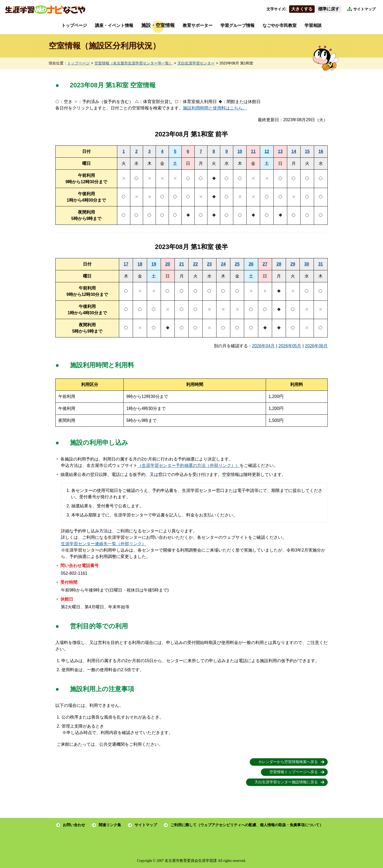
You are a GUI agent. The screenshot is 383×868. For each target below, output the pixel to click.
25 (237, 264)
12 (267, 151)
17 (126, 264)
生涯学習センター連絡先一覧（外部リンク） (103, 544)
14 (294, 151)
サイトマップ (364, 9)
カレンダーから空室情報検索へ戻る (288, 762)
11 (253, 151)
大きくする (302, 9)
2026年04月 (263, 346)
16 (321, 151)
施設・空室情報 (158, 25)
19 (154, 264)
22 (195, 264)
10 (240, 151)
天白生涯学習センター (196, 63)
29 (293, 264)
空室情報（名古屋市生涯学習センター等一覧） (134, 63)
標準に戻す (329, 9)
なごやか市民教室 (280, 25)
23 (209, 264)
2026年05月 (290, 346)
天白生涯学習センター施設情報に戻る (286, 782)
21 (182, 264)
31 (320, 264)
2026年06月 (316, 346)
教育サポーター (198, 25)
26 (251, 264)
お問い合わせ (74, 825)
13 (280, 151)
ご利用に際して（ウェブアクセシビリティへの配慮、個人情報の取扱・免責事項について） (247, 825)
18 (140, 264)
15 (307, 151)
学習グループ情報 (238, 25)
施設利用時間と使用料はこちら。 (215, 108)
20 (168, 264)
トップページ (74, 25)
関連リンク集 (110, 825)
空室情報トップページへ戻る (294, 772)
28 (279, 264)
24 (223, 264)
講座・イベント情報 (114, 25)
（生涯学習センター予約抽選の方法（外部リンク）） (189, 465)
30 (307, 264)
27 (265, 264)
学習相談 (313, 25)
